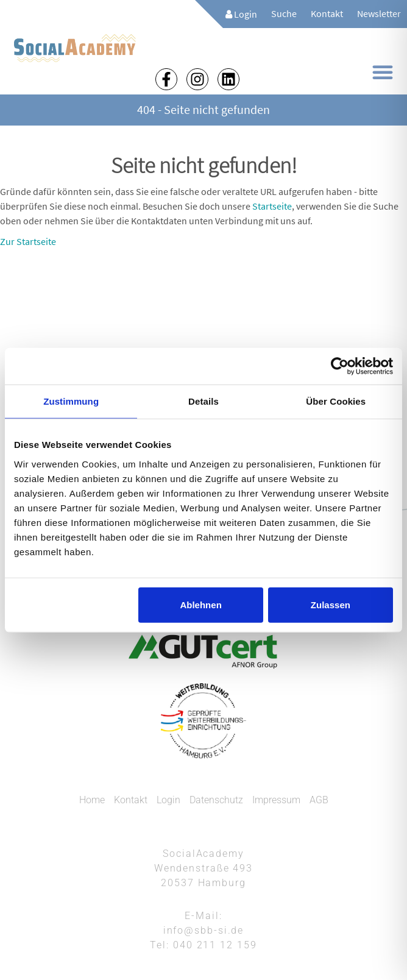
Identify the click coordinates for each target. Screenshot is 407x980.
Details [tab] (203, 401)
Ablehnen (200, 604)
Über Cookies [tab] (336, 401)
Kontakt (327, 13)
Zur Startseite (28, 241)
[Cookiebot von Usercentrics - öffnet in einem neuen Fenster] (340, 366)
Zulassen (331, 604)
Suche (284, 13)
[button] (383, 72)
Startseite (272, 206)
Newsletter (379, 13)
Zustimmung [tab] (71, 401)
